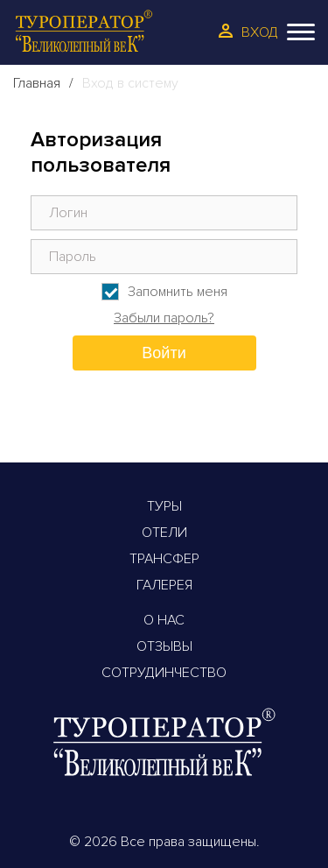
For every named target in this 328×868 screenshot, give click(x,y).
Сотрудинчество (164, 673)
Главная (37, 83)
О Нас (164, 620)
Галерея (164, 585)
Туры (164, 506)
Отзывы (164, 646)
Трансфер (164, 559)
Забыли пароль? (164, 318)
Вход (260, 32)
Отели (164, 533)
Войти (164, 353)
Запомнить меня (178, 292)
